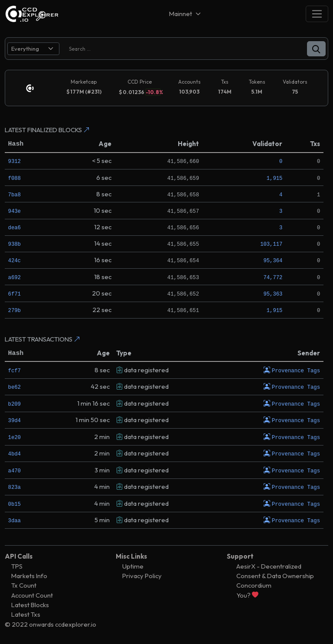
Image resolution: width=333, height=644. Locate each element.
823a (15, 486)
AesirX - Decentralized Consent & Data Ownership (275, 570)
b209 (15, 403)
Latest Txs (26, 613)
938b (15, 244)
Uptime (133, 565)
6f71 (15, 294)
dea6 (15, 227)
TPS (17, 565)
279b (15, 310)
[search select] (33, 49)
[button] (316, 49)
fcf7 (15, 370)
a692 (15, 277)
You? (247, 594)
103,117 (271, 244)
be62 (15, 387)
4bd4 (15, 453)
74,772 (273, 277)
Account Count (32, 594)
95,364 (273, 260)
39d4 (15, 420)
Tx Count (24, 584)
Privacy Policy (142, 574)
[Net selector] (186, 14)
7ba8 (15, 194)
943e (15, 211)
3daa (15, 519)
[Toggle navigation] (317, 14)
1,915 (275, 178)
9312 (15, 161)
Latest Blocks (30, 603)
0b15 (15, 503)
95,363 (273, 294)
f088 (15, 178)
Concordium (254, 584)
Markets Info (29, 574)
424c (15, 260)
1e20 (15, 437)
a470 (15, 470)
